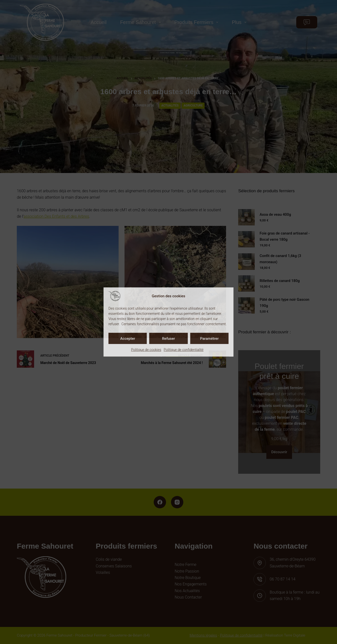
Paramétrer (209, 338)
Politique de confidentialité (184, 350)
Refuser (168, 338)
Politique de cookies (146, 350)
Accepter (127, 338)
